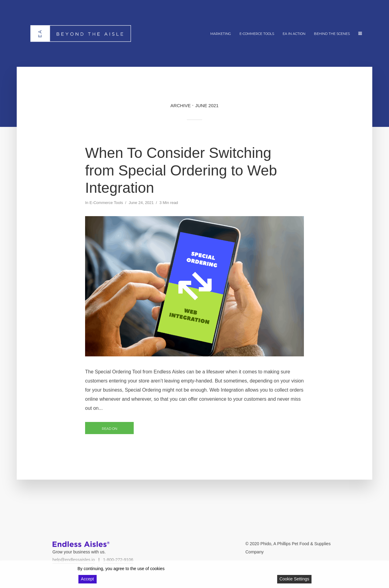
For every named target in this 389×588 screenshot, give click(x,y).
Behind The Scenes (332, 34)
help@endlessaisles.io (74, 560)
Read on (110, 429)
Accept (87, 579)
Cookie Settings (294, 579)
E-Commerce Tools (257, 34)
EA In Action (294, 34)
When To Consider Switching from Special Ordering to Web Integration (181, 170)
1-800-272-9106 (118, 560)
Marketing (221, 34)
